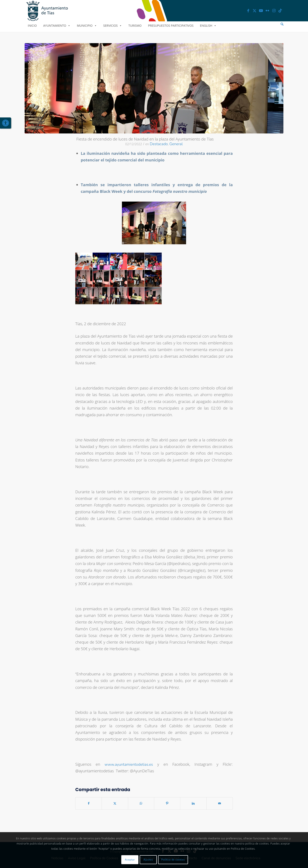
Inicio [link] (32, 26)
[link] (6, 123)
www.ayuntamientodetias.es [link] (129, 764)
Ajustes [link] (148, 860)
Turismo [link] (135, 26)
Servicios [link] (113, 26)
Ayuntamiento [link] (57, 26)
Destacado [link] (159, 144)
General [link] (176, 144)
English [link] (208, 26)
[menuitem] (282, 24)
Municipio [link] (87, 26)
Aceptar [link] (130, 860)
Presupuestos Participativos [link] (171, 26)
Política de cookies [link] (173, 860)
